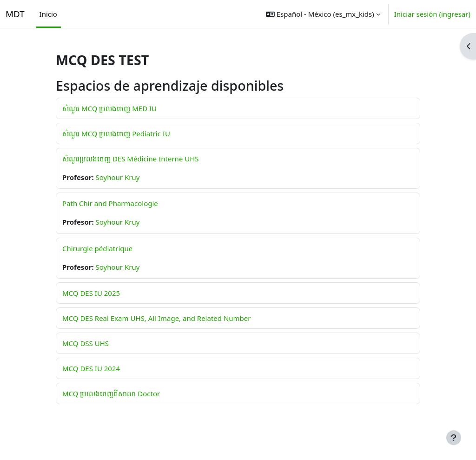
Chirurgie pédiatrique (97, 248)
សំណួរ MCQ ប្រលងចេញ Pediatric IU (116, 133)
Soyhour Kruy (118, 177)
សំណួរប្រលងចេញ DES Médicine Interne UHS (131, 159)
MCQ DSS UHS (86, 343)
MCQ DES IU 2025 (91, 293)
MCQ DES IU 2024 (91, 368)
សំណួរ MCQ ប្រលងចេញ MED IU (109, 108)
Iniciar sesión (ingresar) (432, 14)
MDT (15, 14)
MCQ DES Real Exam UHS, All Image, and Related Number (156, 318)
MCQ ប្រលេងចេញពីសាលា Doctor (111, 393)
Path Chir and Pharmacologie (110, 203)
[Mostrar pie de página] (454, 438)
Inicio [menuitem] (48, 14)
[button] (323, 14)
